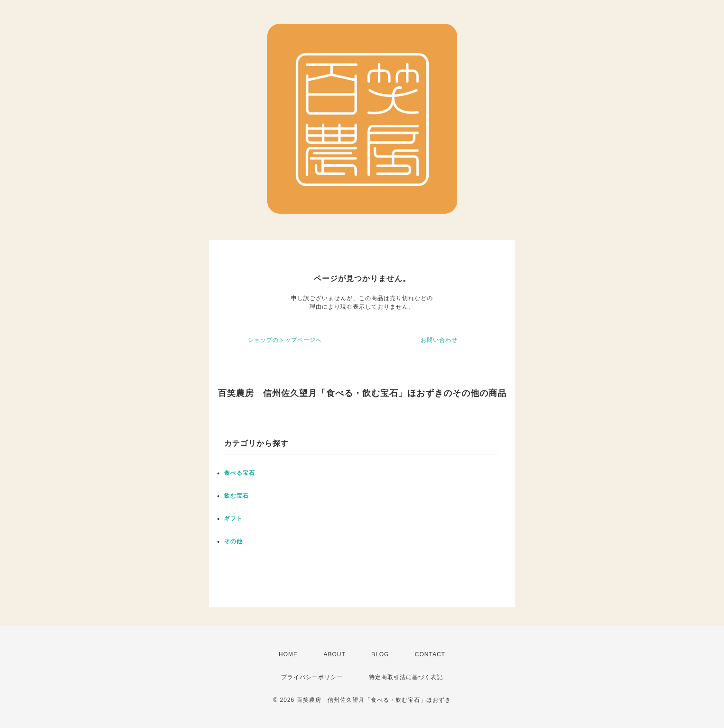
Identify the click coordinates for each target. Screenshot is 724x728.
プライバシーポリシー (312, 677)
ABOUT (334, 654)
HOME (288, 654)
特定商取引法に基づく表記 (406, 677)
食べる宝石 (240, 473)
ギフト (233, 519)
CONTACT (430, 654)
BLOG (380, 654)
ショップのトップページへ (285, 340)
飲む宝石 (236, 496)
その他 (233, 541)
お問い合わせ (439, 340)
